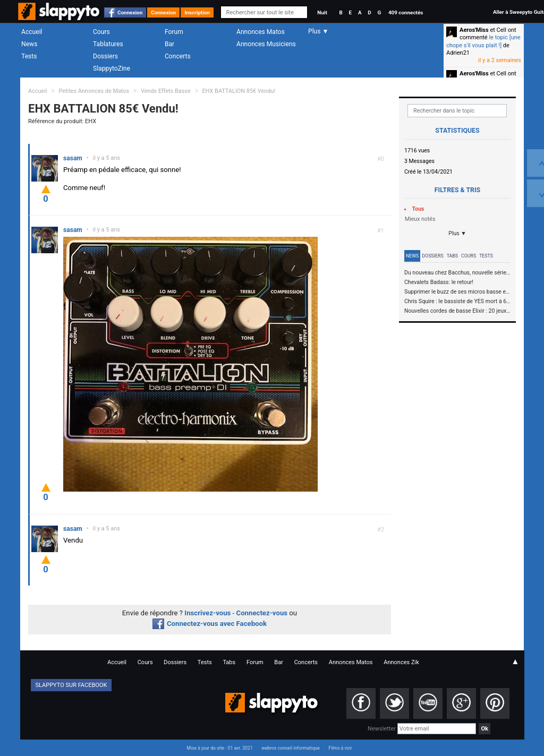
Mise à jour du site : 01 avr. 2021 (219, 748)
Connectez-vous (262, 613)
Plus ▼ (457, 233)
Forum (174, 32)
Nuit (322, 12)
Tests (29, 56)
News (29, 44)
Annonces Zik (401, 662)
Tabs (452, 256)
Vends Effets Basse (166, 91)
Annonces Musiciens (266, 44)
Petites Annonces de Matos (94, 91)
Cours (101, 32)
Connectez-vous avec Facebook (210, 624)
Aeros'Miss (474, 30)
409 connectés (406, 12)
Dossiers (105, 56)
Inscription (197, 12)
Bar (169, 44)
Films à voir (340, 748)
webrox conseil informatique (291, 748)
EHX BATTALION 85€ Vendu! (239, 91)
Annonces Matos (261, 32)
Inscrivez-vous (207, 613)
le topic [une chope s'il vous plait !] (483, 41)
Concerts (178, 56)
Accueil (32, 32)
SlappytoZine (112, 68)
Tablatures (108, 44)
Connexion (130, 12)
